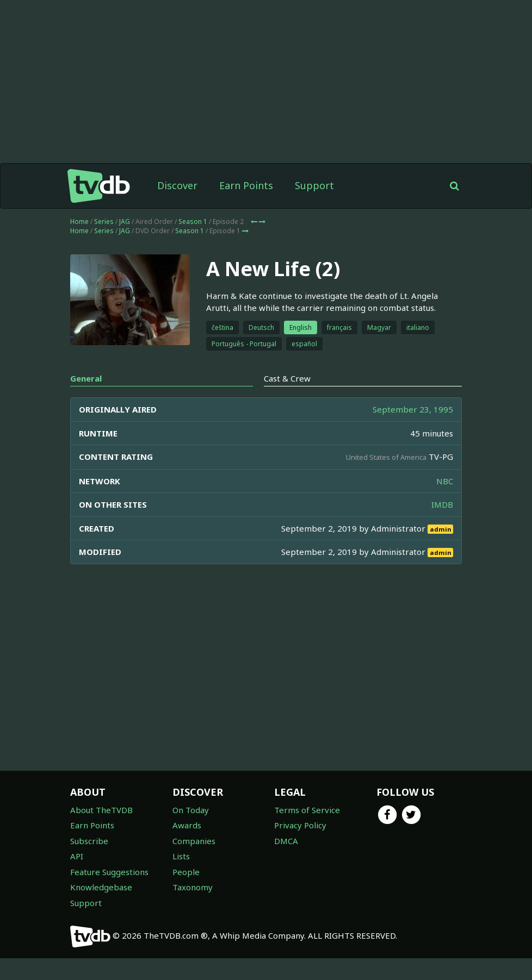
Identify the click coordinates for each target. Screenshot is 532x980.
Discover (177, 207)
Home (79, 243)
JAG (125, 243)
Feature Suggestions (109, 894)
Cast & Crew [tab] (287, 400)
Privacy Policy (300, 847)
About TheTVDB (101, 832)
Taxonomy (193, 909)
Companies (194, 863)
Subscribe (89, 863)
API (77, 878)
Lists (181, 878)
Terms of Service (307, 832)
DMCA (286, 863)
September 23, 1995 (413, 431)
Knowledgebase (101, 909)
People (186, 894)
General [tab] (86, 400)
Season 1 (193, 243)
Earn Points (246, 207)
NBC (445, 503)
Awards (187, 847)
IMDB (442, 526)
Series (104, 243)
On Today (191, 832)
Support (314, 207)
